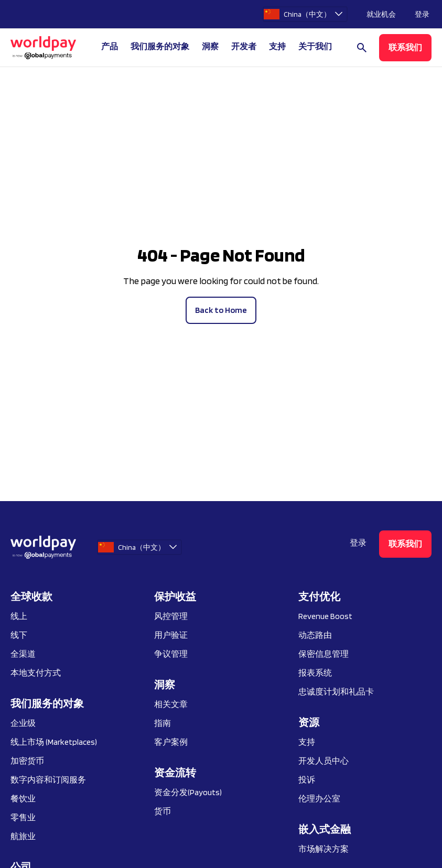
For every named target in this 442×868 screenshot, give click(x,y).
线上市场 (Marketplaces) (54, 742)
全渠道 (23, 654)
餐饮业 (23, 799)
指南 (163, 723)
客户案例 (171, 742)
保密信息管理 (324, 654)
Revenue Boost (325, 616)
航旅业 (23, 836)
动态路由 (315, 635)
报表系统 (315, 673)
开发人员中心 (324, 761)
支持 (277, 46)
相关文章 (171, 704)
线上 (19, 616)
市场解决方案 (324, 849)
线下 (19, 635)
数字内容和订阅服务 (48, 780)
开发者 (244, 46)
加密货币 (27, 761)
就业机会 (381, 14)
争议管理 (171, 654)
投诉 (307, 780)
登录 (422, 14)
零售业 (23, 817)
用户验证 (171, 635)
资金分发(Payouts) (188, 792)
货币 (163, 811)
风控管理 (171, 616)
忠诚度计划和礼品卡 (336, 692)
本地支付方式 (36, 673)
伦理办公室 (319, 799)
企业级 (23, 723)
